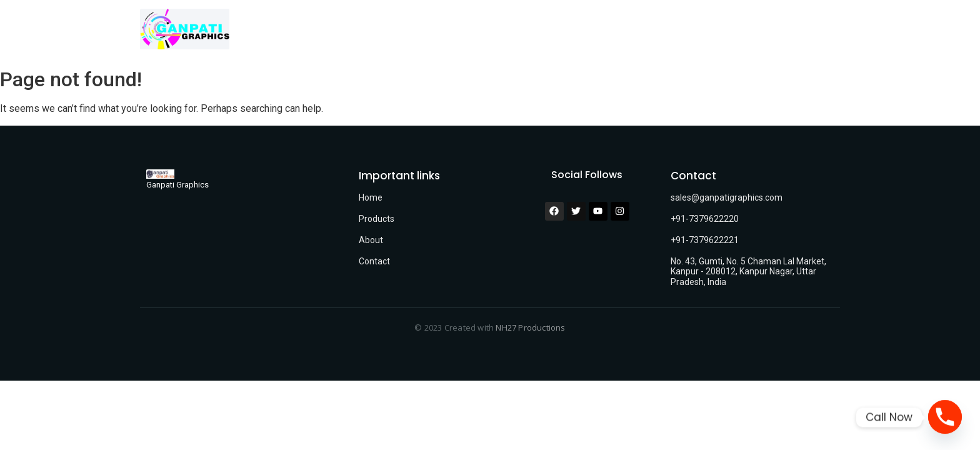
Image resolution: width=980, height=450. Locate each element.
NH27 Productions (530, 327)
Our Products (484, 31)
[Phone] (945, 417)
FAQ (755, 31)
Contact (704, 31)
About (371, 240)
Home (417, 31)
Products (377, 219)
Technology (637, 31)
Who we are (561, 31)
